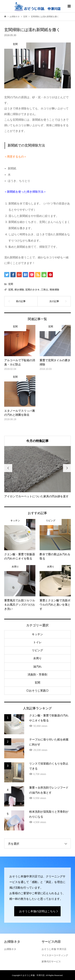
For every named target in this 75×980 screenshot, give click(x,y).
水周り (37, 658)
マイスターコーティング (55, 955)
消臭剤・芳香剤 (37, 675)
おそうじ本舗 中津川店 (54, 949)
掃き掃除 (19, 290)
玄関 (11, 284)
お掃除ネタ (10, 949)
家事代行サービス (51, 962)
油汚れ (37, 666)
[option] (37, 472)
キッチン (37, 634)
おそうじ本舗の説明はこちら (37, 911)
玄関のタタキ (32, 290)
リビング (37, 650)
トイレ (37, 642)
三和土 (45, 290)
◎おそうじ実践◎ (37, 691)
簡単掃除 (54, 290)
